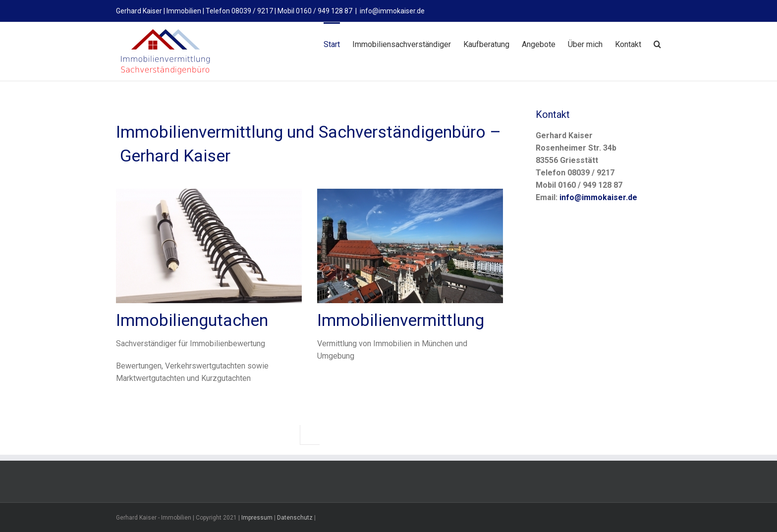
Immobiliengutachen (192, 319)
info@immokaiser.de (392, 11)
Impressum (257, 517)
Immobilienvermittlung (401, 319)
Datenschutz (295, 517)
